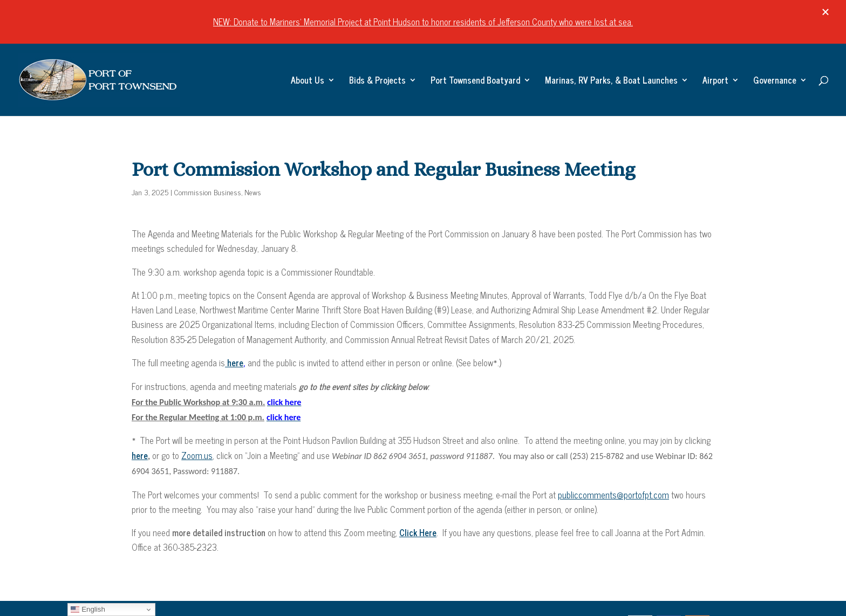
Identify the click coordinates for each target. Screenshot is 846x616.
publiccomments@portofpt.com (613, 495)
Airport (715, 81)
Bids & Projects (377, 81)
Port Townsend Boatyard (475, 81)
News (253, 192)
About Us (308, 81)
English (88, 610)
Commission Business (208, 192)
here (234, 362)
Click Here (418, 532)
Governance (775, 81)
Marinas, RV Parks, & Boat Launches (611, 81)
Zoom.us (197, 455)
